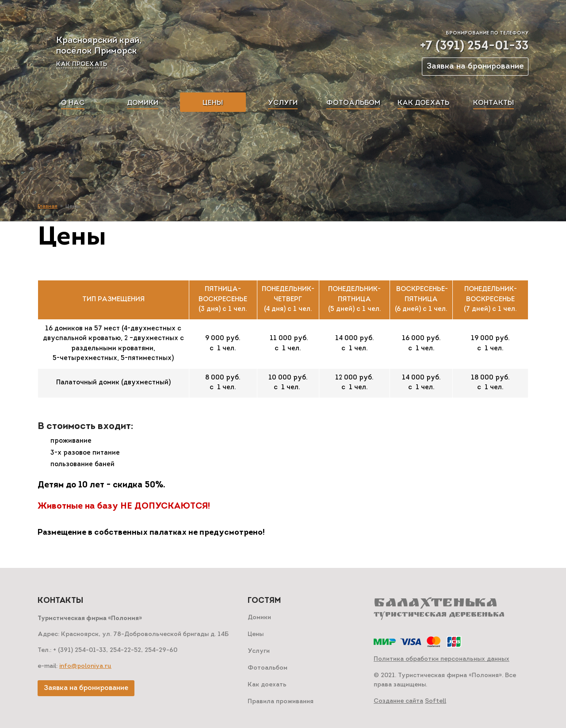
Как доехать (267, 685)
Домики (259, 618)
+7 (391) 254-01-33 (474, 46)
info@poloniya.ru (85, 666)
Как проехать (82, 64)
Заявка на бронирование (475, 67)
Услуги (259, 651)
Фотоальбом (268, 668)
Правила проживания (281, 702)
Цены (256, 634)
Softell (436, 701)
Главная (48, 207)
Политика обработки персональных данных (442, 659)
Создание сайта (398, 701)
